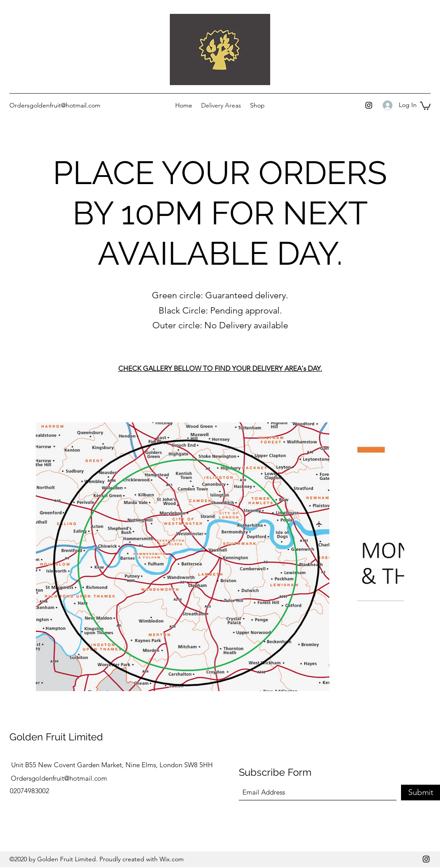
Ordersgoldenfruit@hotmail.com (55, 105)
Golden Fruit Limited (56, 737)
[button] (425, 105)
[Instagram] (369, 105)
